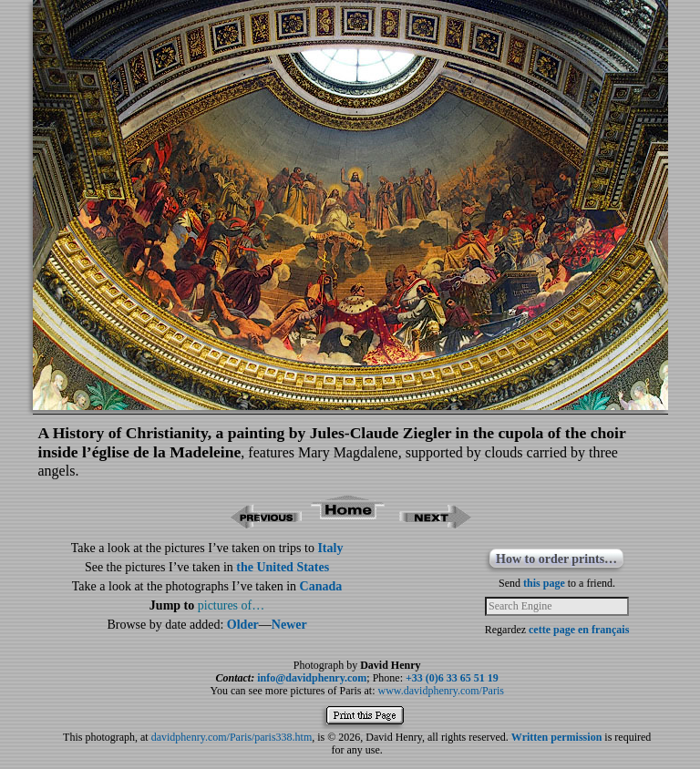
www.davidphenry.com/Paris (441, 691)
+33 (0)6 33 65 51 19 (452, 678)
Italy (330, 548)
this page (544, 583)
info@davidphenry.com (312, 678)
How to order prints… (556, 559)
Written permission (556, 737)
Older (243, 625)
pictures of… (231, 605)
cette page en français (579, 630)
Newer (289, 625)
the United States (283, 567)
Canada (321, 586)
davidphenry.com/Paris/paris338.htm (232, 737)
